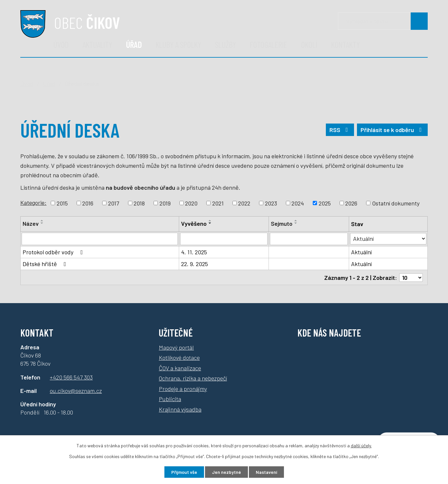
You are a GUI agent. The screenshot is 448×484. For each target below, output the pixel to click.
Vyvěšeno (194, 223)
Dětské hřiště (46, 264)
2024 (298, 203)
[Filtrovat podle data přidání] (224, 239)
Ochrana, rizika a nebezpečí (193, 378)
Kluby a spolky (178, 44)
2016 (88, 203)
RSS (340, 130)
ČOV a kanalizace (180, 368)
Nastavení (266, 472)
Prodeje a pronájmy (183, 388)
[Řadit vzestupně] (42, 221)
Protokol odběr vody (54, 252)
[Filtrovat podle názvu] (100, 239)
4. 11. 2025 (194, 252)
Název (31, 223)
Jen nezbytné (226, 472)
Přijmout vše (184, 472)
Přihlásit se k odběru (392, 130)
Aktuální (361, 252)
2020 (191, 203)
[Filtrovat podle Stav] (388, 238)
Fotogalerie (269, 44)
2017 (114, 203)
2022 (244, 203)
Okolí (309, 44)
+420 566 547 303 (71, 377)
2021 (218, 203)
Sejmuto (282, 223)
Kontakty (345, 44)
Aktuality (97, 44)
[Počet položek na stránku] (411, 277)
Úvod (61, 44)
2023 (271, 203)
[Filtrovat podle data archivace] (309, 239)
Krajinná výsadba (180, 409)
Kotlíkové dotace (179, 358)
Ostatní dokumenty (396, 203)
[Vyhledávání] (383, 21)
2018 (139, 203)
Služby (226, 44)
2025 (325, 203)
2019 (165, 203)
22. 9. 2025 (195, 264)
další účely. (361, 445)
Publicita (170, 399)
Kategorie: (33, 203)
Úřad (134, 44)
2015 (62, 203)
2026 (351, 203)
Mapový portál (176, 347)
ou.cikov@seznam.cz (76, 390)
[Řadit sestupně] (42, 223)
